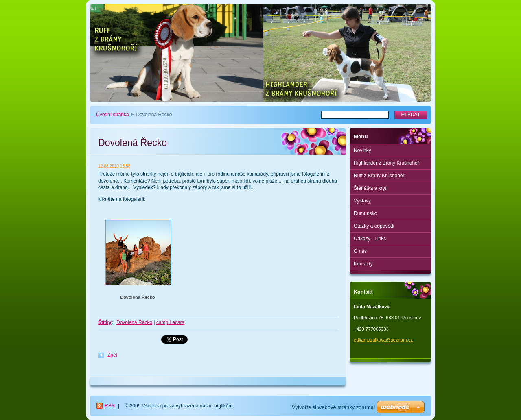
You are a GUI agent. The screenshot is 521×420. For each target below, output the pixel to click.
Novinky (362, 150)
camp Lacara (170, 322)
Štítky (105, 322)
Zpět (112, 355)
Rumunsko (365, 213)
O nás (360, 251)
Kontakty (363, 264)
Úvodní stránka (113, 115)
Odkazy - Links (370, 239)
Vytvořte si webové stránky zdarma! (334, 407)
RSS (110, 406)
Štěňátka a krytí (371, 188)
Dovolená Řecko (138, 297)
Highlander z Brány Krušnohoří (387, 163)
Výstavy (362, 201)
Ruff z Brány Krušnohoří (380, 176)
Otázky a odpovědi (374, 226)
